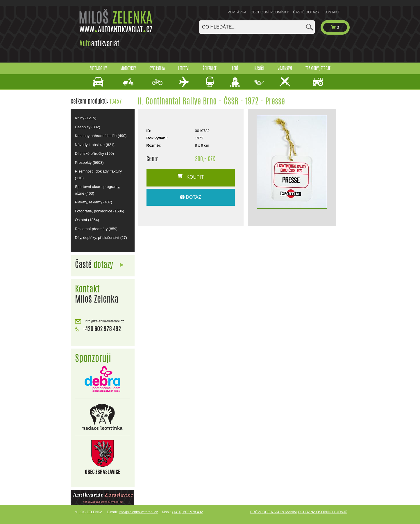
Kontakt (332, 12)
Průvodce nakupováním (274, 512)
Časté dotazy (306, 12)
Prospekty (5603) (89, 162)
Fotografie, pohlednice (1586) (100, 211)
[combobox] (257, 27)
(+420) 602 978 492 (187, 512)
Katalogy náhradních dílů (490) (101, 136)
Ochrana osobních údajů (323, 512)
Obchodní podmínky (270, 12)
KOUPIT (191, 177)
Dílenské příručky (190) (94, 153)
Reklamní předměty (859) (96, 229)
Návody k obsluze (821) (95, 145)
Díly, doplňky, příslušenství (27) (101, 238)
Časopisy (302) (88, 127)
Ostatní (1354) (87, 220)
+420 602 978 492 (98, 328)
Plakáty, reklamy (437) (94, 202)
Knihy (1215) (86, 118)
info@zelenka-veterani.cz (100, 321)
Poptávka (237, 12)
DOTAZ (191, 197)
